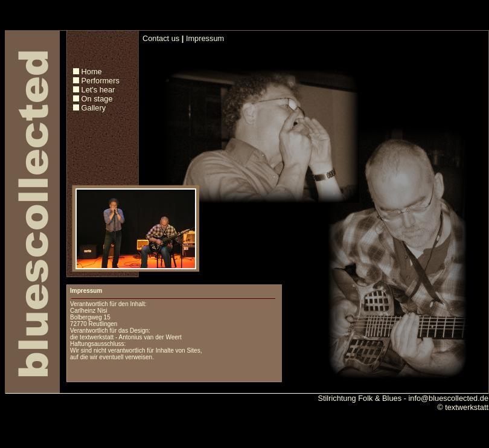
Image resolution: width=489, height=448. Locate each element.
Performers (101, 81)
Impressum (205, 38)
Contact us (161, 38)
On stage (97, 99)
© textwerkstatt (463, 407)
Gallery (94, 108)
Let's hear (98, 90)
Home (92, 72)
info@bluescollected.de (448, 398)
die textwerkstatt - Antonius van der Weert (126, 337)
